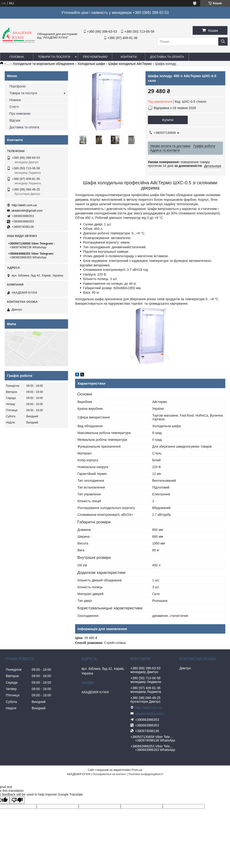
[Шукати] (223, 41)
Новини (15, 100)
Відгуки (15, 120)
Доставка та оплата (167, 57)
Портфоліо (18, 86)
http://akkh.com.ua (24, 205)
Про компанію (95, 57)
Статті (14, 107)
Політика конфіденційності (146, 774)
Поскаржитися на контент (109, 774)
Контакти (129, 57)
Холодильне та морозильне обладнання (44, 64)
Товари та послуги (54, 57)
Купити (168, 120)
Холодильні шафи (91, 64)
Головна (17, 57)
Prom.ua (137, 770)
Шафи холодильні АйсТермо (130, 64)
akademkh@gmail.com (27, 211)
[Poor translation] (17, 800)
